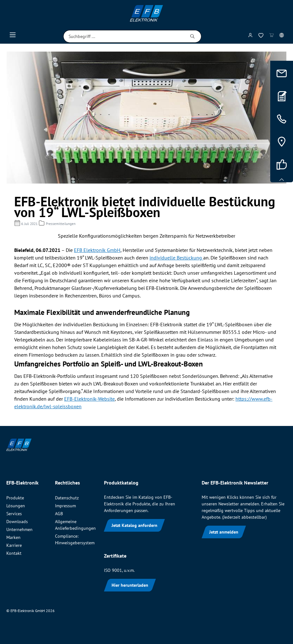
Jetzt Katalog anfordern (134, 525)
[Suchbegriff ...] (124, 36)
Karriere (14, 545)
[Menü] (13, 36)
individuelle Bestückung (176, 258)
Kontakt (14, 553)
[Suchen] (193, 36)
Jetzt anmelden (224, 532)
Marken (13, 537)
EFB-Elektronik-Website (89, 399)
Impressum (65, 506)
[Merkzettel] (261, 37)
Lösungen (16, 506)
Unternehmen (19, 529)
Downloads (17, 522)
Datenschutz (67, 498)
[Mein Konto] (250, 36)
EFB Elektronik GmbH (97, 250)
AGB (59, 514)
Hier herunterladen (130, 585)
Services (14, 514)
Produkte (15, 498)
